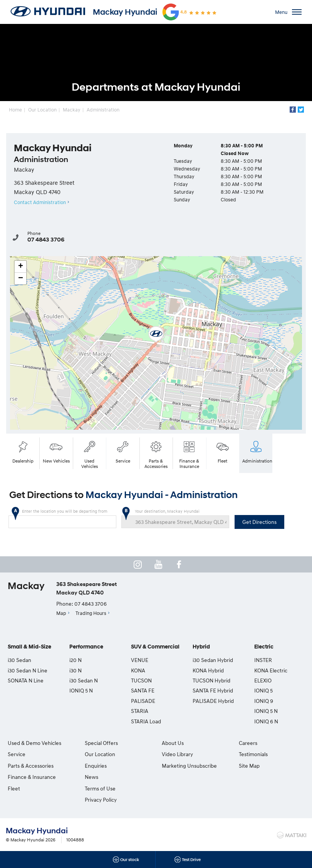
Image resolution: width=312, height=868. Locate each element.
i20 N (75, 660)
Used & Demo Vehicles (34, 743)
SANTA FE (143, 690)
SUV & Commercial (155, 647)
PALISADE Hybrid (213, 701)
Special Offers (101, 743)
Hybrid (201, 647)
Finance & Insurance (189, 454)
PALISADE (143, 701)
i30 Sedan (19, 660)
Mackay (72, 110)
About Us (173, 743)
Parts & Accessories (156, 454)
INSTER (263, 660)
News (91, 777)
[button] (156, 334)
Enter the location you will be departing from (62, 518)
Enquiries (96, 766)
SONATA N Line (26, 680)
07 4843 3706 (46, 240)
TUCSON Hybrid (211, 680)
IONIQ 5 (263, 690)
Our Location (42, 110)
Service (123, 451)
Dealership (23, 451)
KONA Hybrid (208, 670)
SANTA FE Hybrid (213, 690)
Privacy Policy (101, 800)
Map (61, 613)
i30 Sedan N (84, 680)
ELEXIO (263, 680)
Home (15, 110)
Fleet (223, 451)
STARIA (140, 711)
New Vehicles (56, 451)
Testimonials (253, 754)
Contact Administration (40, 202)
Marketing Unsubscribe (189, 766)
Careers (248, 743)
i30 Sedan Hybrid (213, 660)
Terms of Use (100, 788)
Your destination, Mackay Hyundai (176, 518)
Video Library (177, 754)
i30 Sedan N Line (28, 670)
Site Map (249, 766)
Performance (86, 647)
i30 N (75, 670)
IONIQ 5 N (81, 690)
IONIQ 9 (264, 701)
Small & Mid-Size (29, 647)
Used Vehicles (90, 454)
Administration (103, 110)
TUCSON (141, 680)
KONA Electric (271, 670)
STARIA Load (146, 721)
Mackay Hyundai (125, 12)
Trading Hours (91, 613)
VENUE (140, 660)
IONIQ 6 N (266, 721)
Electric (264, 647)
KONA (138, 670)
